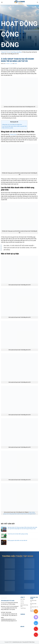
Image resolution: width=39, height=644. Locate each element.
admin (16, 64)
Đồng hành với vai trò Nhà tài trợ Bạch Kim (12, 125)
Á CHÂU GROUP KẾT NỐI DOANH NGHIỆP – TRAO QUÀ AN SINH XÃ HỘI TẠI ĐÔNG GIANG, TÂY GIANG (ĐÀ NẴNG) (20, 248)
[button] (2, 2)
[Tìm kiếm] (37, 2)
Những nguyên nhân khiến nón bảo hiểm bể (17, 540)
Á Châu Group (13, 135)
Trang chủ (3, 52)
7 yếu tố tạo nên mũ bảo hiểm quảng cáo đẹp (18, 534)
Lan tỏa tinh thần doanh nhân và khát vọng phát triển (14, 126)
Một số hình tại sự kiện (7, 128)
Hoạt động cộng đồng (16, 52)
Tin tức (8, 52)
